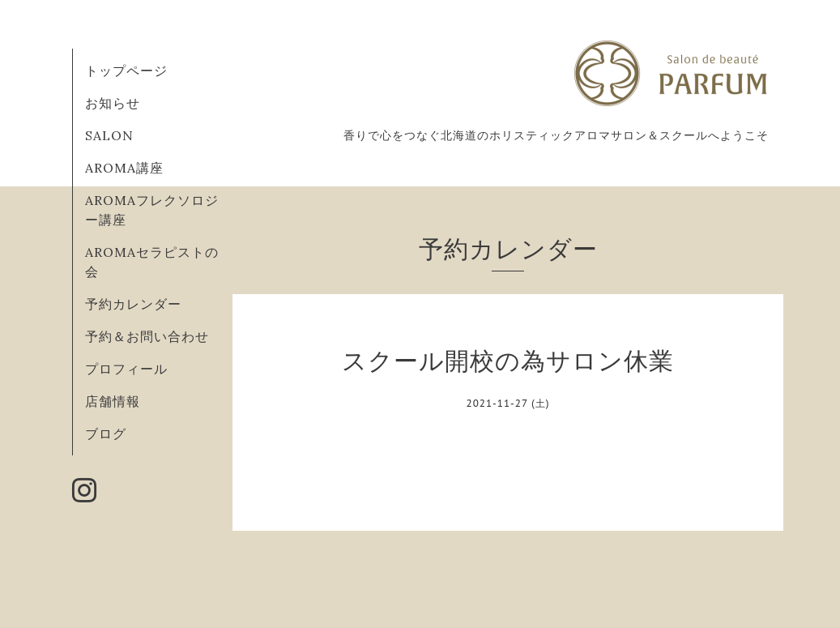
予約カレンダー (133, 304)
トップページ (126, 70)
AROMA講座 (124, 168)
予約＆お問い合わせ (147, 336)
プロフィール (126, 369)
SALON (109, 135)
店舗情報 (113, 401)
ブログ (106, 434)
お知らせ (113, 103)
